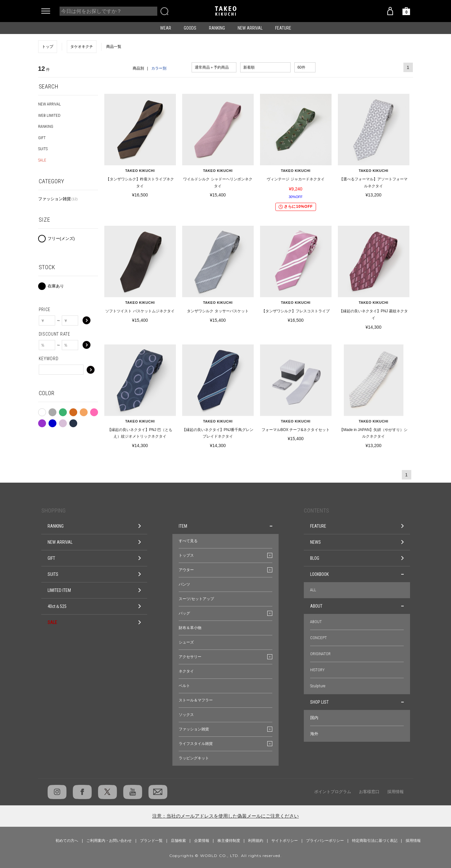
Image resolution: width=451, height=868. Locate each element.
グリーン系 (63, 411)
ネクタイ (186, 671)
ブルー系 (52, 422)
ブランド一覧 (151, 841)
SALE (42, 160)
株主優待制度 (229, 841)
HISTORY (317, 670)
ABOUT (357, 606)
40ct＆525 (94, 606)
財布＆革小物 (190, 628)
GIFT (42, 138)
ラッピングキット (194, 758)
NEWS (357, 542)
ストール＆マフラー (196, 700)
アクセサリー (190, 657)
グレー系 (52, 411)
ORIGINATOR (320, 654)
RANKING (217, 28)
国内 (314, 718)
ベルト (184, 686)
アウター (186, 570)
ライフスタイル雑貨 (196, 744)
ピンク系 (94, 411)
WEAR (166, 28)
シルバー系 (63, 422)
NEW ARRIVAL (250, 28)
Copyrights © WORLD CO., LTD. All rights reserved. (225, 856)
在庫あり (56, 286)
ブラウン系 (73, 411)
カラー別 (159, 68)
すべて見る (188, 541)
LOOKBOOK (357, 574)
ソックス (186, 715)
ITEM (225, 526)
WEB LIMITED (49, 115)
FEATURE (283, 28)
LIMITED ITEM (94, 590)
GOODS (190, 28)
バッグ (184, 613)
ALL (313, 590)
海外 (314, 734)
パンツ (184, 584)
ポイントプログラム (333, 792)
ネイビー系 (73, 422)
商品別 (138, 68)
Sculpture (318, 686)
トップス (186, 555)
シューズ (186, 642)
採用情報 (396, 792)
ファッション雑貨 (58, 199)
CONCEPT (318, 638)
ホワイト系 (42, 411)
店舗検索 (178, 841)
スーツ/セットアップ (196, 599)
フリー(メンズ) (61, 238)
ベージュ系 (84, 411)
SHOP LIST (357, 702)
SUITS (43, 149)
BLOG (357, 558)
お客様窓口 (369, 792)
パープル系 (42, 422)
